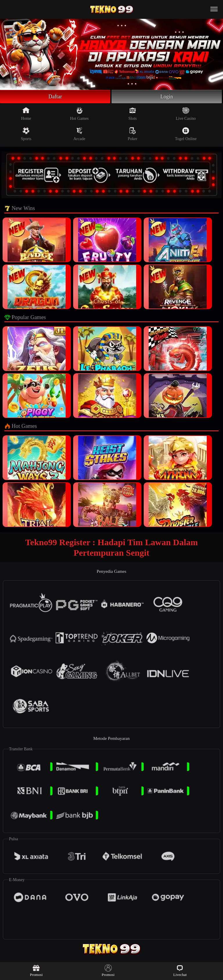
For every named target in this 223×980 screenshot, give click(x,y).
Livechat (180, 971)
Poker (133, 134)
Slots (133, 114)
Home (26, 114)
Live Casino (186, 114)
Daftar (55, 97)
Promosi (36, 971)
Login (167, 97)
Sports (26, 134)
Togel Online (186, 134)
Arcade (79, 134)
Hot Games (79, 114)
